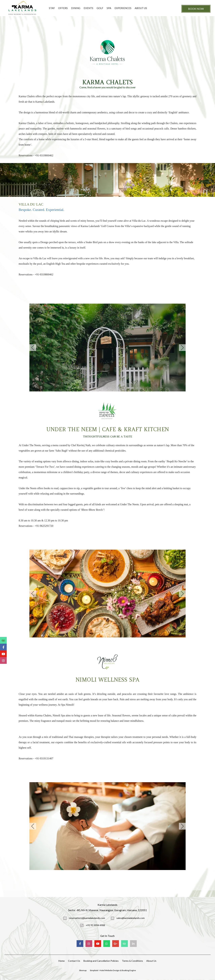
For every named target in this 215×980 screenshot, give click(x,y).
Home (62, 961)
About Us (141, 8)
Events (88, 8)
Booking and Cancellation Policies (101, 961)
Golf (100, 8)
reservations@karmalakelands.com (87, 918)
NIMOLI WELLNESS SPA (107, 680)
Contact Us (74, 961)
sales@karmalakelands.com (131, 918)
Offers (63, 8)
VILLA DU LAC (31, 204)
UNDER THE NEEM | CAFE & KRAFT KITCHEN (108, 429)
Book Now (196, 9)
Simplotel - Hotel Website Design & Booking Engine (113, 970)
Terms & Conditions (132, 961)
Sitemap (83, 970)
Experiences (123, 8)
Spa (109, 8)
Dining (76, 8)
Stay (52, 8)
